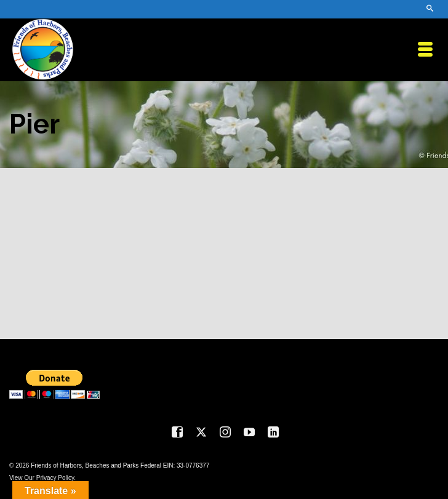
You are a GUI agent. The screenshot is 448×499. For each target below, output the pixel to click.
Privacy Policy (55, 478)
